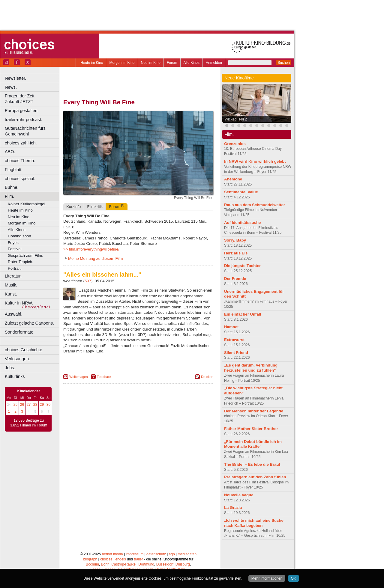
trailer (138, 559)
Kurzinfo (73, 207)
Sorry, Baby (235, 240)
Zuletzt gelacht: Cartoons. (29, 323)
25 (15, 405)
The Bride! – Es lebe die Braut (252, 464)
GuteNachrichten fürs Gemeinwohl (25, 131)
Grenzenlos (235, 144)
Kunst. (11, 294)
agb (172, 554)
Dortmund (146, 564)
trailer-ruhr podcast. (24, 120)
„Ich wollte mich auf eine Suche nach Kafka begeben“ (254, 523)
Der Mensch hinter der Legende (254, 411)
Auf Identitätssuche (242, 223)
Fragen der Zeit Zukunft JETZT (33, 99)
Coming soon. (20, 236)
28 (35, 405)
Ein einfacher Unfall (243, 314)
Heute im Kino (92, 63)
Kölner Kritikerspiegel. (27, 204)
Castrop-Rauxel (124, 564)
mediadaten (187, 554)
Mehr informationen (267, 578)
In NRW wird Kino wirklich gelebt (255, 161)
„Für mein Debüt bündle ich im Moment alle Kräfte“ (253, 444)
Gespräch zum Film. (25, 255)
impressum (135, 554)
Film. (9, 196)
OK (294, 578)
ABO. (10, 152)
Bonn (105, 564)
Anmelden (214, 63)
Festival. (15, 249)
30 (48, 405)
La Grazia (233, 508)
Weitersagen (79, 377)
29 (42, 405)
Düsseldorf (165, 564)
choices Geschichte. (24, 350)
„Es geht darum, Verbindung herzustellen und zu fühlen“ (251, 368)
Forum (172, 63)
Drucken (207, 377)
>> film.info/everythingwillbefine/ (91, 249)
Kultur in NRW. (19, 303)
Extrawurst (234, 340)
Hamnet (231, 327)
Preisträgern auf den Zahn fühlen (255, 477)
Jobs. (10, 368)
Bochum (92, 564)
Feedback (104, 377)
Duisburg (183, 564)
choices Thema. (20, 161)
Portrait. (15, 268)
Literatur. (13, 276)
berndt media (112, 554)
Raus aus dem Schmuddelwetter (255, 205)
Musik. (11, 285)
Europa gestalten (21, 111)
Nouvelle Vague (239, 495)
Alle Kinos (192, 63)
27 (29, 405)
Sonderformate (19, 332)
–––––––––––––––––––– (29, 341)
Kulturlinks (15, 376)
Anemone (233, 179)
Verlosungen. (17, 359)
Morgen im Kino (122, 63)
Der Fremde (235, 279)
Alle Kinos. (17, 230)
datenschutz (156, 554)
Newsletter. (15, 78)
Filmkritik (95, 207)
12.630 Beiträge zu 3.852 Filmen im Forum (29, 423)
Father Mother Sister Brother (251, 429)
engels (120, 559)
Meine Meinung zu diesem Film (96, 258)
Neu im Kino (151, 63)
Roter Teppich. (21, 262)
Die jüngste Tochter (242, 266)
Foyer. (13, 243)
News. (11, 87)
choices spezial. (20, 179)
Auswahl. (13, 314)
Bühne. (12, 187)
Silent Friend (236, 353)
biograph (90, 559)
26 (22, 405)
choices (106, 559)
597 (88, 281)
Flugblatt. (14, 170)
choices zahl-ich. (21, 143)
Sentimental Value (241, 192)
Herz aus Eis (236, 253)
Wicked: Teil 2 (236, 119)
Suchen (284, 63)
